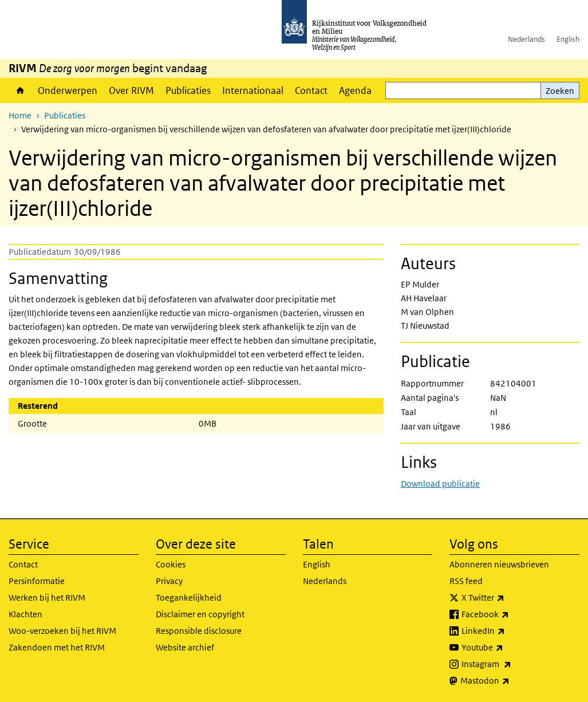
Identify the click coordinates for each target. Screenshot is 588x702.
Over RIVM (131, 90)
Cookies (171, 564)
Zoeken (560, 91)
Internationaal (253, 90)
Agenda (355, 90)
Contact (311, 90)
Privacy (169, 581)
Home (20, 90)
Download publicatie (440, 484)
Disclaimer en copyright (200, 614)
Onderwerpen (68, 90)
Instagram (512, 664)
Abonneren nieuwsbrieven (499, 564)
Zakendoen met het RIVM (57, 647)
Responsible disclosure (199, 631)
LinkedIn (508, 631)
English (568, 39)
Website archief (185, 647)
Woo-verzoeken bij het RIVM (62, 631)
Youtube (508, 648)
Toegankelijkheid (189, 598)
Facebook (510, 614)
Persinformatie (37, 581)
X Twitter (508, 598)
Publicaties (188, 90)
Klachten (25, 614)
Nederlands (526, 39)
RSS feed (466, 581)
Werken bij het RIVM (47, 598)
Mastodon (510, 681)
